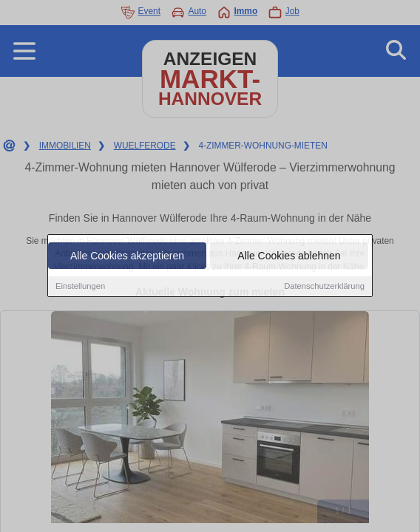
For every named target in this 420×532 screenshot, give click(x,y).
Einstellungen (80, 287)
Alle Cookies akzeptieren (127, 256)
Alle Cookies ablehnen (289, 256)
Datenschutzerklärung (324, 287)
